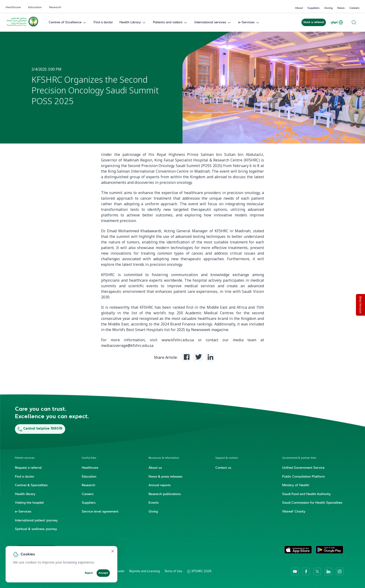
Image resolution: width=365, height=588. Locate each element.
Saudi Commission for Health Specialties (312, 503)
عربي (337, 22)
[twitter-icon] (317, 571)
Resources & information (164, 458)
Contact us (223, 468)
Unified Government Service (303, 468)
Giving (328, 8)
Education (35, 7)
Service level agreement (100, 512)
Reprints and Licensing (145, 571)
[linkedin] (328, 571)
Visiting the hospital (29, 503)
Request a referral (28, 468)
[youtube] (295, 571)
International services (213, 22)
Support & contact (227, 458)
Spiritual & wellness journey (36, 529)
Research (55, 7)
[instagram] (340, 571)
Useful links (89, 458)
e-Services (249, 22)
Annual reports (160, 485)
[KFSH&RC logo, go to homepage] (22, 26)
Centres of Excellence (68, 22)
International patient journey (36, 520)
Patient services (25, 458)
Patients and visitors (170, 22)
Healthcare (13, 7)
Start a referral (314, 22)
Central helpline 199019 (40, 429)
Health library (25, 494)
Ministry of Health (296, 485)
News (341, 8)
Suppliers (314, 8)
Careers (354, 8)
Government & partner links (299, 458)
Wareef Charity (294, 512)
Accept (103, 573)
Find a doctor (103, 22)
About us (155, 468)
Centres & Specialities (31, 485)
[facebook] (306, 571)
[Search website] (354, 22)
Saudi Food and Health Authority (306, 494)
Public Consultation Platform (303, 477)
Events (154, 503)
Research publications (165, 494)
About (299, 8)
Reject (89, 573)
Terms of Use (173, 571)
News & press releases (165, 477)
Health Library (133, 22)
